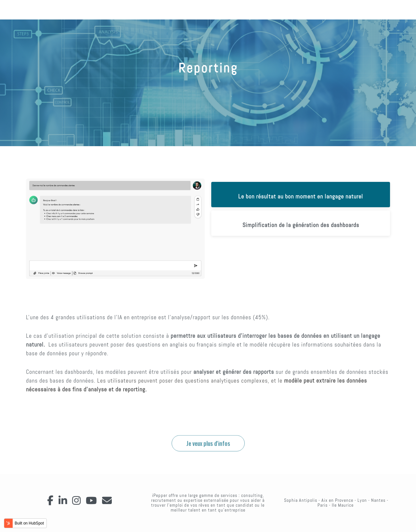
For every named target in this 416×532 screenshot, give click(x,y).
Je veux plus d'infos (208, 462)
